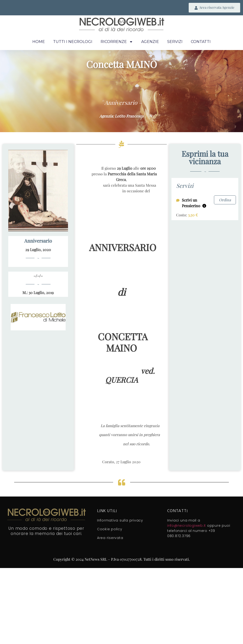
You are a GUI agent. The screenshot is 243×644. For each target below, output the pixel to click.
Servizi (175, 42)
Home (39, 42)
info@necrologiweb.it (187, 526)
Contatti (201, 42)
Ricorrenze (117, 42)
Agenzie (150, 42)
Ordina (225, 200)
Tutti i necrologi (73, 42)
